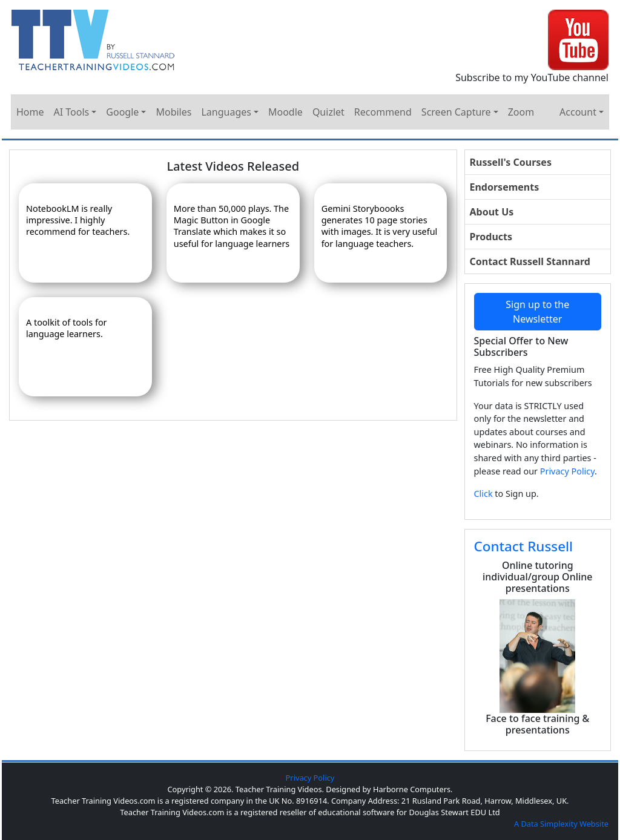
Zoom (521, 112)
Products (491, 237)
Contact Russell (524, 546)
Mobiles (173, 112)
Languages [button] (226, 112)
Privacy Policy (567, 471)
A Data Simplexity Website (561, 824)
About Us (492, 212)
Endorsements (505, 187)
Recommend (383, 112)
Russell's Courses (511, 162)
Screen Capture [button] (456, 112)
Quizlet (328, 112)
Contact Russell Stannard (530, 261)
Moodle (285, 112)
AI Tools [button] (72, 112)
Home (30, 112)
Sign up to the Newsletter (537, 312)
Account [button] (578, 112)
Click (483, 494)
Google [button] (122, 112)
